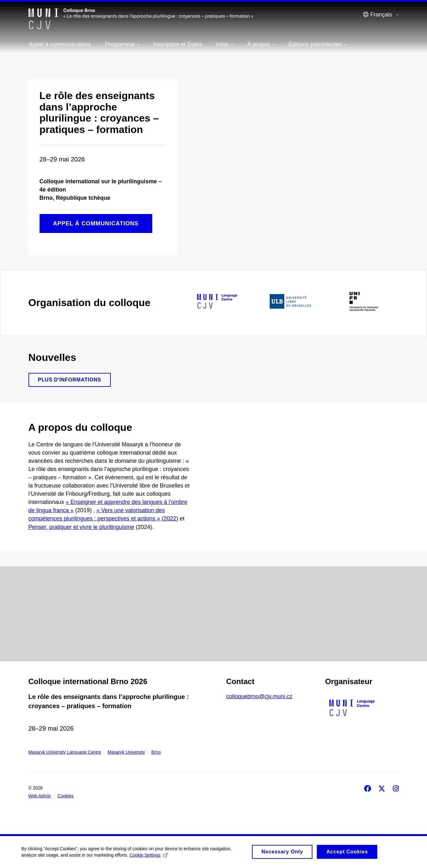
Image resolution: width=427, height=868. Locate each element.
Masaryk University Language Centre (65, 752)
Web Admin (40, 796)
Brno (156, 752)
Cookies (66, 796)
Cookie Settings (149, 857)
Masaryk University (126, 752)
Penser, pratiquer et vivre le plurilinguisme (81, 527)
